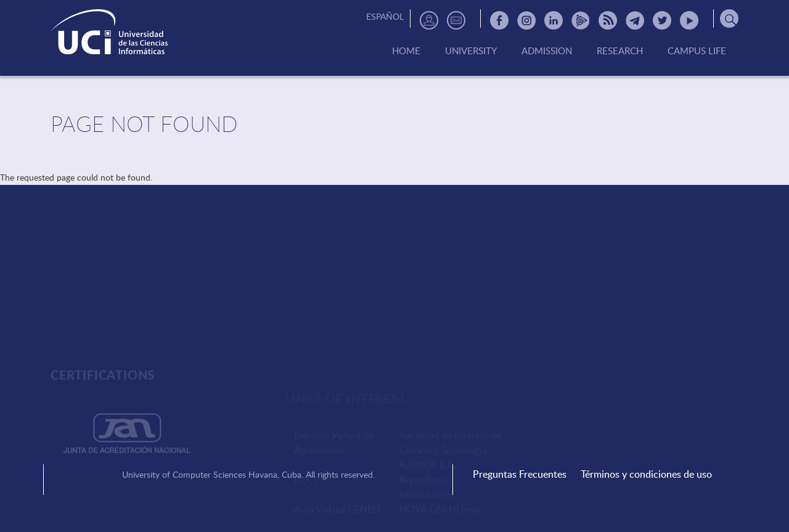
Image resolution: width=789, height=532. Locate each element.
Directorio (429, 20)
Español (385, 16)
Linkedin (554, 20)
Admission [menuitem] (547, 51)
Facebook (499, 20)
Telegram (635, 20)
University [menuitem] (471, 51)
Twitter (662, 20)
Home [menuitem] (406, 51)
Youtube (689, 20)
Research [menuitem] (620, 51)
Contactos (456, 20)
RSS (608, 20)
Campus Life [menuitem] (697, 51)
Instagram (526, 20)
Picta (581, 20)
